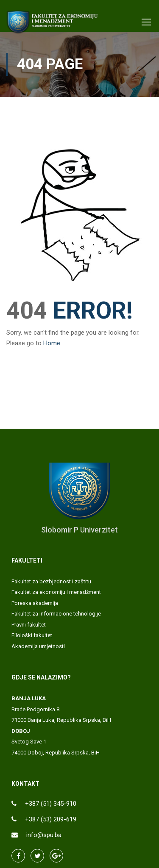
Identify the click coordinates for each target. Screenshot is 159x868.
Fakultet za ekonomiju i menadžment (56, 592)
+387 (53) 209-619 (51, 819)
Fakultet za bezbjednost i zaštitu (51, 581)
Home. (52, 343)
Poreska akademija (35, 603)
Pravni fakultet (29, 625)
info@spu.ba (44, 835)
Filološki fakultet (32, 635)
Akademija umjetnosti (38, 646)
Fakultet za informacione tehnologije (56, 614)
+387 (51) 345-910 (51, 804)
